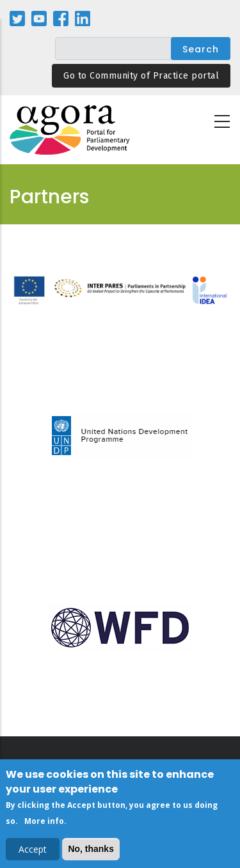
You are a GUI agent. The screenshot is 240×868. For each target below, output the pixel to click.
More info (44, 824)
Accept (33, 851)
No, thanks (91, 851)
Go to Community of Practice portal (141, 76)
